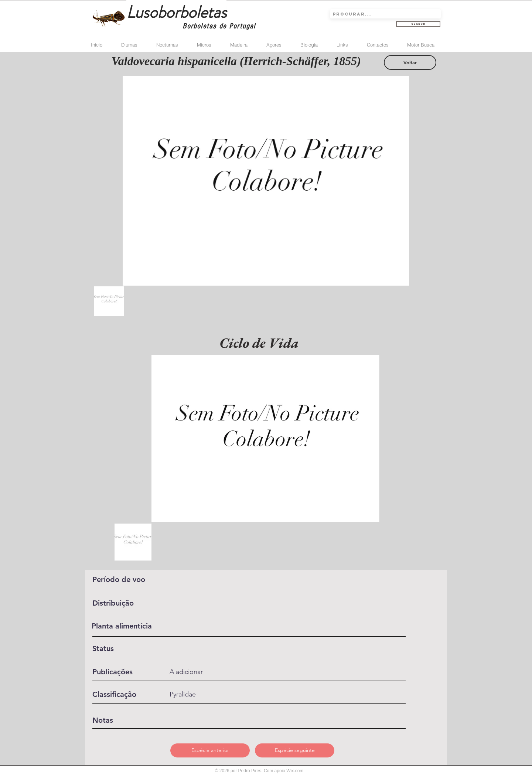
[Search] (418, 24)
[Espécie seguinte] (295, 750)
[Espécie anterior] (210, 750)
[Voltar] (410, 62)
